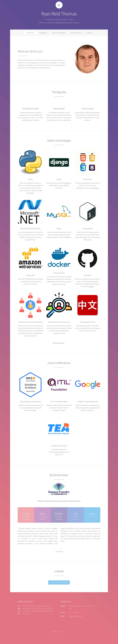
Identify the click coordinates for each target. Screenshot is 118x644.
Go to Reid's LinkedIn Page (59, 582)
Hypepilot (67, 183)
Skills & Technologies (59, 33)
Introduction (30, 33)
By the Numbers (76, 33)
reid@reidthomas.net (62, 23)
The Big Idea (43, 33)
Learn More (59, 552)
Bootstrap (96, 188)
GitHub (92, 286)
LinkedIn (89, 33)
